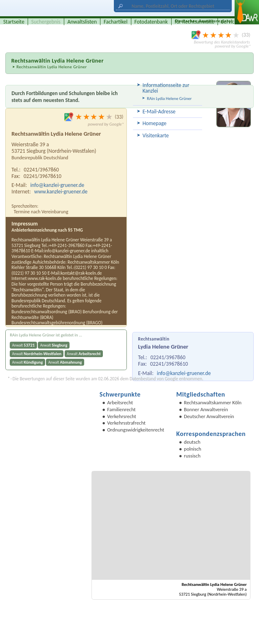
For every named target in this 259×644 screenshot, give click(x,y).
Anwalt (24, 345)
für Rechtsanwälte (195, 22)
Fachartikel (116, 22)
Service (229, 22)
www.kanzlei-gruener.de (61, 192)
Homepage (154, 123)
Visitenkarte (156, 136)
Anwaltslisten (82, 22)
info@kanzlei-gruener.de (184, 373)
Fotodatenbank (151, 22)
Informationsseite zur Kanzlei (166, 88)
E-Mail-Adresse (159, 112)
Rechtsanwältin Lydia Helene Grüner (51, 67)
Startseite (14, 22)
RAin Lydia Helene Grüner (169, 99)
